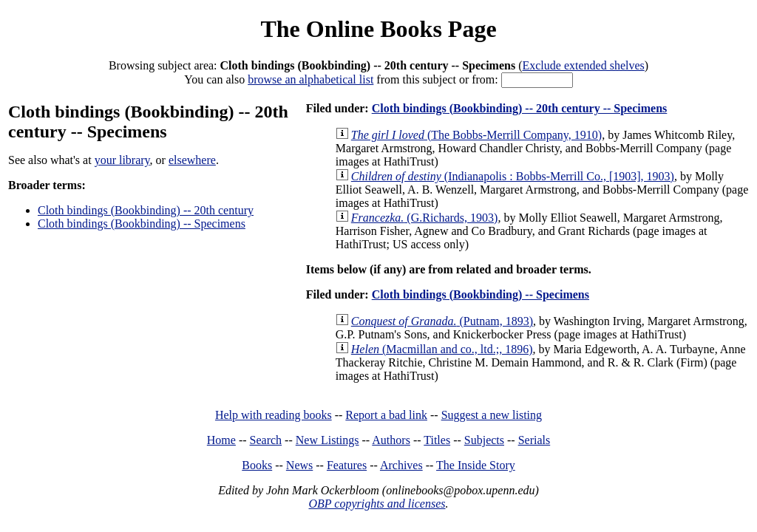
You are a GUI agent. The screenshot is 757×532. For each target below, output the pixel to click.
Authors (391, 440)
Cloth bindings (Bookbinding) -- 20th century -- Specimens (520, 108)
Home (221, 440)
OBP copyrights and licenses (377, 504)
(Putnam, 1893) (442, 321)
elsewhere (192, 160)
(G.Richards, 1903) (425, 218)
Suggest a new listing (492, 415)
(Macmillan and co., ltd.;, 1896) (442, 349)
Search (266, 440)
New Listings (327, 440)
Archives (401, 465)
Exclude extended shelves (583, 65)
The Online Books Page (378, 29)
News (299, 465)
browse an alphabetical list (310, 79)
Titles (437, 440)
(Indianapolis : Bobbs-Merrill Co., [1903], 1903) (513, 176)
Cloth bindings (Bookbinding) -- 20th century (146, 210)
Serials (534, 440)
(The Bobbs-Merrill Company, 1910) (476, 135)
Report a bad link (386, 415)
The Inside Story (476, 465)
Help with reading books (274, 415)
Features (347, 465)
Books (257, 465)
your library (122, 160)
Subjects (484, 440)
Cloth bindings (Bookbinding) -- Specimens (142, 224)
